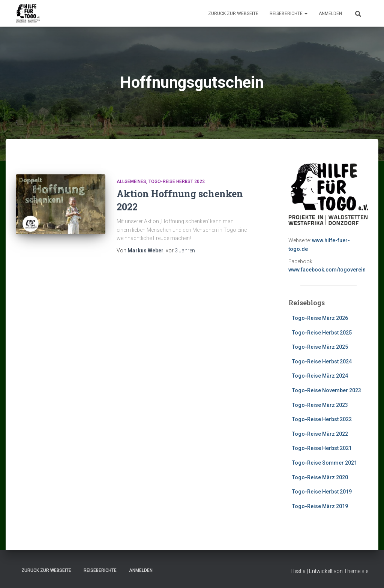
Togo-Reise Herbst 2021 (322, 448)
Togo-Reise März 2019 (320, 506)
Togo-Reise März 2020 (320, 477)
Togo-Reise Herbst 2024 (322, 361)
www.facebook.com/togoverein (327, 270)
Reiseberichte (289, 13)
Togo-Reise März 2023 (320, 405)
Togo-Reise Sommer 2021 (325, 463)
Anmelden (330, 13)
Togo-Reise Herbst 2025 (322, 333)
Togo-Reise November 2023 (327, 390)
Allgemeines (131, 181)
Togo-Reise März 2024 (320, 376)
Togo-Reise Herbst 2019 (322, 492)
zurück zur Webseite (233, 13)
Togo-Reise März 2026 (320, 318)
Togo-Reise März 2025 (320, 347)
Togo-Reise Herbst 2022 (177, 181)
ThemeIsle (356, 571)
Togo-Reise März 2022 (320, 434)
